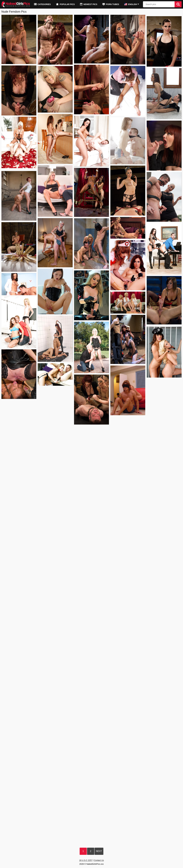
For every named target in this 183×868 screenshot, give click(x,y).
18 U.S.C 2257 (86, 860)
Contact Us (99, 860)
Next (99, 851)
